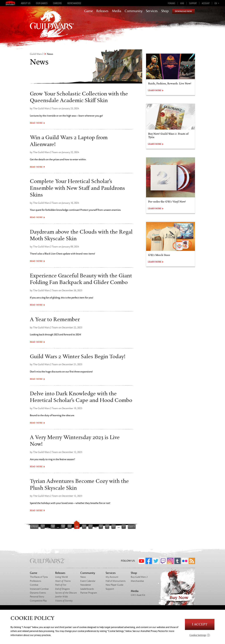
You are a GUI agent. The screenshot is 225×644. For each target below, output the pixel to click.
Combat (34, 585)
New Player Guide (114, 585)
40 (107, 527)
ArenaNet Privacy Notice (153, 631)
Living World (62, 577)
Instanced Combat (39, 589)
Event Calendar (88, 581)
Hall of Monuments (116, 581)
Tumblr (178, 561)
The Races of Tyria (39, 577)
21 (84, 527)
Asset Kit (138, 595)
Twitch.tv (163, 561)
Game (89, 11)
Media (117, 11)
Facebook (149, 561)
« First (34, 527)
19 (69, 527)
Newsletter (86, 585)
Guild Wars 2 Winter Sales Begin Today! (78, 357)
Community (134, 11)
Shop (165, 11)
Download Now (183, 11)
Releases (102, 11)
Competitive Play (38, 601)
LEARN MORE (155, 91)
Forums (171, 3)
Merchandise (74, 3)
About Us (26, 3)
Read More (36, 123)
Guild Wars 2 (37, 54)
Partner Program (89, 593)
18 (63, 527)
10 (53, 527)
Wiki (182, 3)
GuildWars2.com (52, 27)
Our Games (42, 3)
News (83, 577)
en (216, 3)
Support (193, 3)
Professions (36, 581)
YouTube (142, 561)
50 (113, 527)
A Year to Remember (55, 320)
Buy (139, 577)
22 (91, 527)
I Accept (200, 624)
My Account (112, 577)
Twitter (156, 561)
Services (152, 11)
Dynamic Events (38, 593)
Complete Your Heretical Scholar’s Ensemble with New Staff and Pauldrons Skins (77, 188)
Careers (57, 3)
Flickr (185, 561)
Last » (132, 527)
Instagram (170, 561)
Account (206, 3)
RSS (192, 561)
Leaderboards (87, 589)
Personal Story (37, 597)
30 (101, 527)
